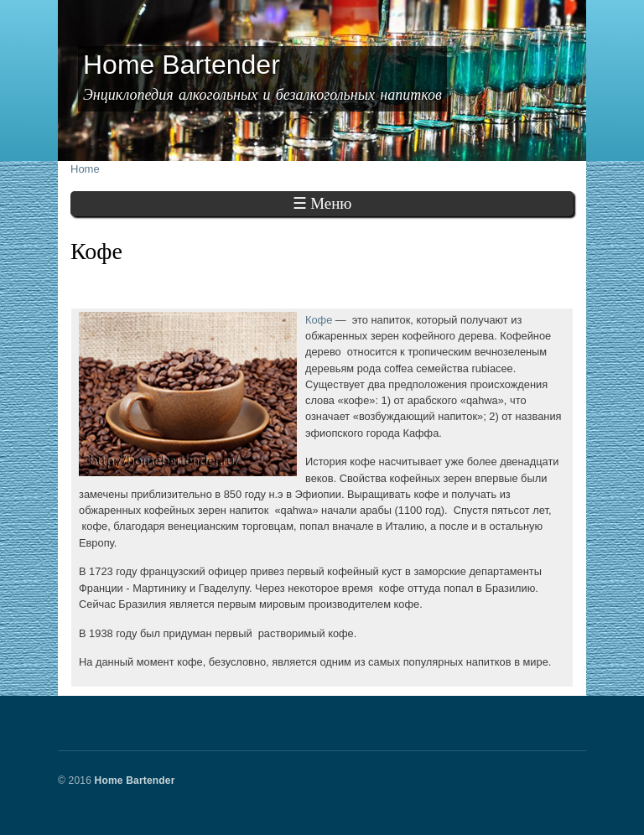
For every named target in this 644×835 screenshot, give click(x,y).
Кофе (319, 320)
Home (85, 169)
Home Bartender (135, 781)
